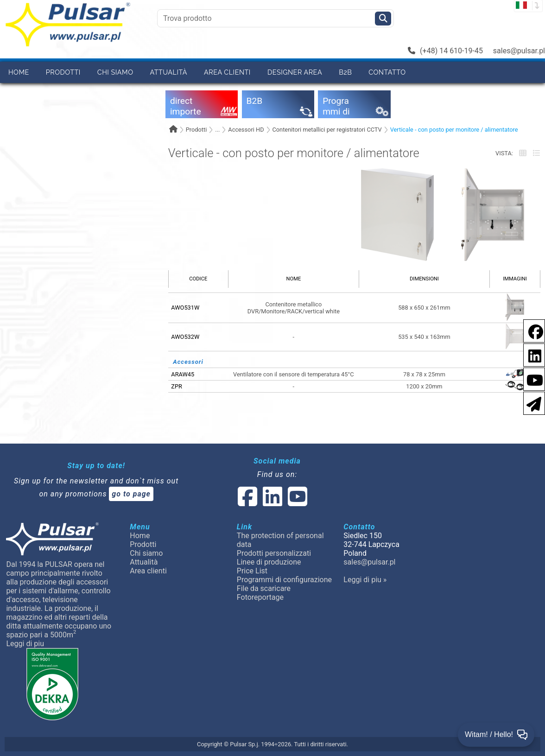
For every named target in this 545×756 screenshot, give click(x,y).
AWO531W (185, 308)
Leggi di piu (25, 644)
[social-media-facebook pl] (531, 330)
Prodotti (63, 72)
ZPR (177, 386)
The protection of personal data (280, 540)
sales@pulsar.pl (519, 51)
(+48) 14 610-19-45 (445, 51)
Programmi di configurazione (284, 580)
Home (19, 72)
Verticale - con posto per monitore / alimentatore (454, 130)
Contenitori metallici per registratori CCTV (327, 130)
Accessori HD (246, 130)
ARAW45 (183, 374)
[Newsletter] (531, 403)
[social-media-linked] (272, 502)
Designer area (295, 72)
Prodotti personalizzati (274, 553)
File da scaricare (264, 588)
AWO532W (185, 337)
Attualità (169, 72)
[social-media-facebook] (247, 502)
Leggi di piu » (365, 580)
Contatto (387, 72)
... (217, 130)
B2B (345, 72)
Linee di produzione (269, 562)
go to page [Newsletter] (131, 494)
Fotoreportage (260, 597)
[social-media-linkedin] (530, 354)
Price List (252, 571)
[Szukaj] (383, 19)
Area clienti (227, 72)
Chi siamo (115, 72)
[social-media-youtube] (532, 378)
